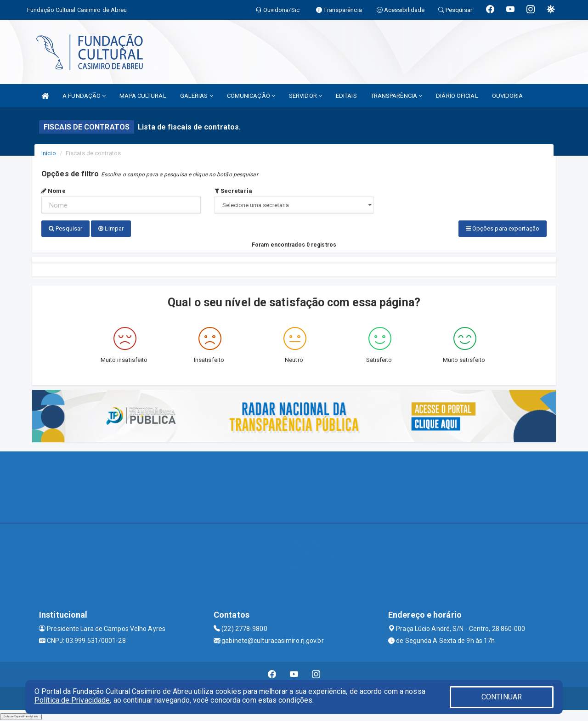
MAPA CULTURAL (143, 96)
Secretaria (233, 191)
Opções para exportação (503, 228)
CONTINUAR (502, 697)
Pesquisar (65, 228)
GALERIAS (197, 96)
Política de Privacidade (72, 700)
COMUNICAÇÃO (251, 96)
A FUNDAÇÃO (84, 96)
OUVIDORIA (508, 96)
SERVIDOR (305, 96)
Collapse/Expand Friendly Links (21, 716)
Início (49, 153)
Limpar (111, 228)
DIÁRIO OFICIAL (457, 96)
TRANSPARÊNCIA (397, 96)
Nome (54, 191)
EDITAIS (346, 96)
